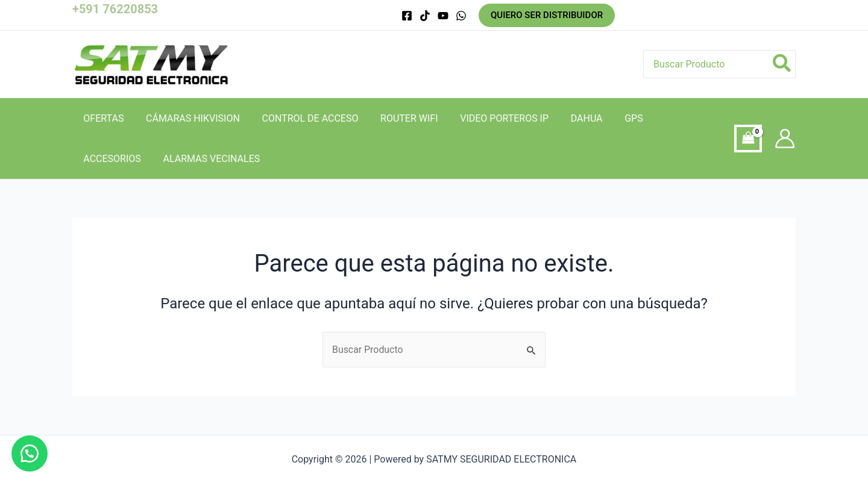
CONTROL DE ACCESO (303, 118)
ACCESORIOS (673, 118)
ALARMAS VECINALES (131, 159)
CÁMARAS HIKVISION (189, 118)
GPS (616, 118)
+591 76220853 (115, 9)
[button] (30, 453)
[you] (443, 16)
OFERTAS (102, 118)
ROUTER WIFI (399, 118)
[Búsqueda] (782, 64)
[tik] (425, 16)
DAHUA (571, 118)
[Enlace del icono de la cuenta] (785, 139)
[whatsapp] (461, 16)
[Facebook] (407, 16)
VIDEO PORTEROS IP (492, 118)
